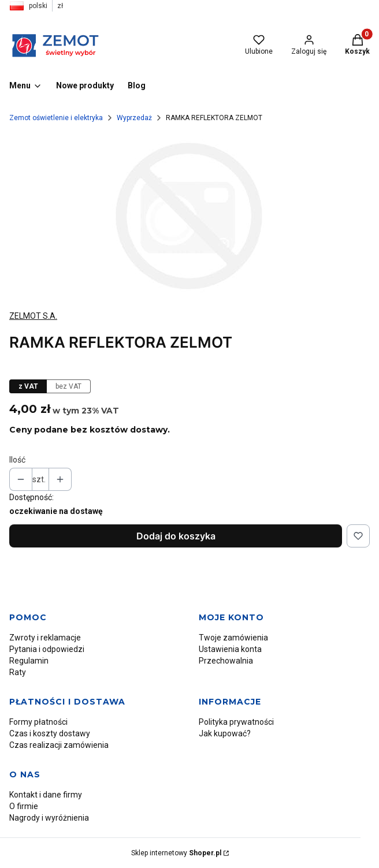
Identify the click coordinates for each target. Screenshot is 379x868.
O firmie (24, 806)
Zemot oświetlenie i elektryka (56, 118)
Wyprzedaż (134, 118)
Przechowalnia (226, 661)
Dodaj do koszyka (176, 536)
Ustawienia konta (230, 649)
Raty (18, 672)
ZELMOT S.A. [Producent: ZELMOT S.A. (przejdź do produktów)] (33, 316)
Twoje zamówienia (233, 638)
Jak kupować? (225, 733)
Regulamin (29, 661)
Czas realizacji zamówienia (59, 745)
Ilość (17, 460)
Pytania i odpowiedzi (47, 649)
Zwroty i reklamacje (45, 638)
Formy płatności (38, 722)
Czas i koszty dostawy (50, 733)
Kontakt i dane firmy (46, 795)
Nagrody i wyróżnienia (49, 818)
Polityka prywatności (236, 722)
